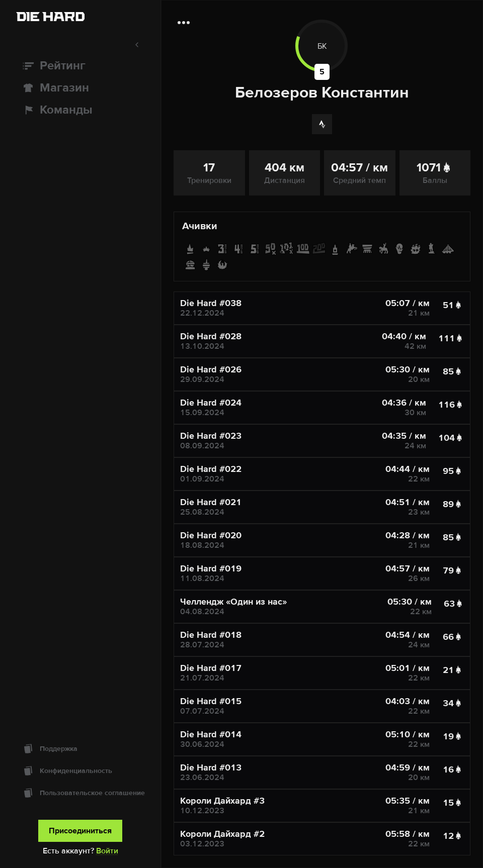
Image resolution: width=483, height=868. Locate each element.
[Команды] (80, 110)
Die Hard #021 (211, 502)
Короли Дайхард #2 (222, 834)
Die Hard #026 (211, 369)
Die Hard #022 (211, 469)
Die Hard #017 (211, 668)
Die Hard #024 (211, 403)
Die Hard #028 (211, 336)
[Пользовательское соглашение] (80, 793)
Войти (107, 851)
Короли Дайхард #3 (222, 801)
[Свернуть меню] (80, 45)
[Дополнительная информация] (184, 23)
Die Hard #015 (211, 701)
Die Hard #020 (211, 535)
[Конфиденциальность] (80, 771)
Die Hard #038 (211, 303)
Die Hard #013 (211, 767)
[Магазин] (80, 88)
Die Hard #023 (211, 436)
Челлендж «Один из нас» (233, 602)
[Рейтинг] (80, 66)
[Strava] (322, 124)
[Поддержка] (80, 749)
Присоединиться (80, 831)
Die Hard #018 (211, 635)
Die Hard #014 (211, 734)
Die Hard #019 (211, 568)
